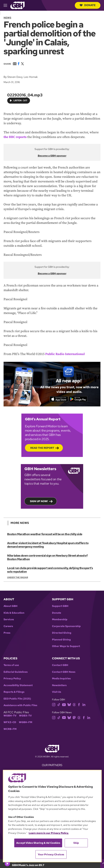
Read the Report (42, 448)
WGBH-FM (26, 722)
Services (9, 619)
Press (7, 633)
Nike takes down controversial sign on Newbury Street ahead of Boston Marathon (47, 557)
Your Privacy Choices (51, 854)
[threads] (74, 704)
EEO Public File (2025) (17, 699)
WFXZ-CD (10, 722)
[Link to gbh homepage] (17, 5)
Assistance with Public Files (20, 705)
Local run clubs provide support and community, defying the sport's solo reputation (50, 570)
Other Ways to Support (66, 646)
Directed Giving (62, 633)
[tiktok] (59, 704)
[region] (52, 816)
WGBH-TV (10, 716)
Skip (76, 843)
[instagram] (54, 704)
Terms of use (11, 665)
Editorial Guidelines (16, 672)
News (7, 18)
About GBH (11, 606)
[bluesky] (69, 704)
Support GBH (60, 606)
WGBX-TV (25, 716)
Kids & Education (14, 613)
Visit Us (57, 692)
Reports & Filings (14, 692)
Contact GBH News (64, 672)
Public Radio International (65, 354)
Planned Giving (61, 640)
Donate (88, 5)
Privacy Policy (12, 679)
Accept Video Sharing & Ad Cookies (38, 843)
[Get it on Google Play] (78, 399)
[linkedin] (84, 704)
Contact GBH (60, 665)
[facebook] (79, 704)
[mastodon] (74, 717)
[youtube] (64, 704)
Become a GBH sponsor (52, 155)
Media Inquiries (61, 679)
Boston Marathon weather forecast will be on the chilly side (45, 534)
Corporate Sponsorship (66, 626)
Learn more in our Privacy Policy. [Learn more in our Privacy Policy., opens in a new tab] (49, 833)
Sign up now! (39, 501)
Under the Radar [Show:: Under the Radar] (18, 577)
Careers (8, 626)
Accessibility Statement (18, 685)
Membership (60, 619)
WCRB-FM (10, 729)
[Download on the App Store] (59, 399)
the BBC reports (15, 137)
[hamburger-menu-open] (7, 5)
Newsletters (59, 685)
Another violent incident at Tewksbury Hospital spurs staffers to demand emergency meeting (48, 545)
